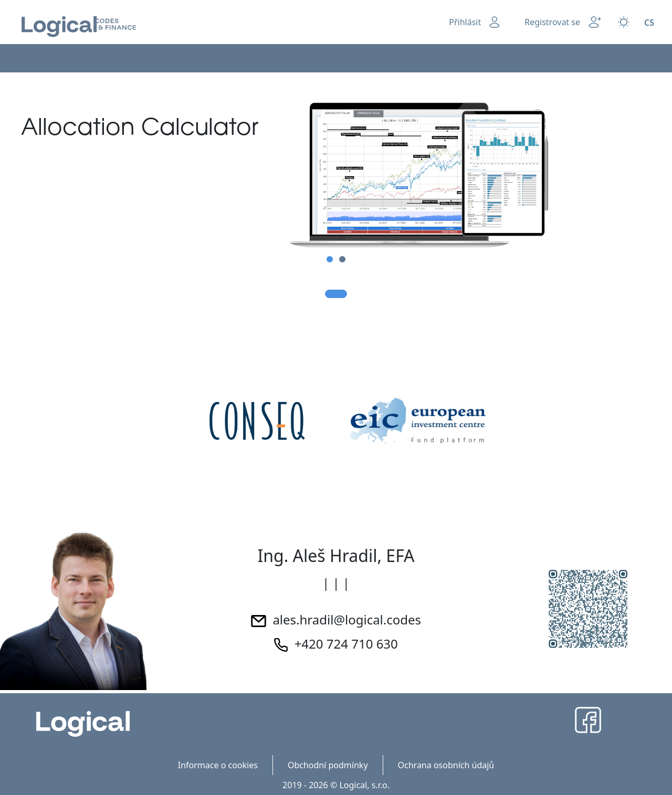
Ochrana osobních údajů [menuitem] (446, 765)
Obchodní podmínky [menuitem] (328, 765)
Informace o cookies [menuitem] (218, 765)
